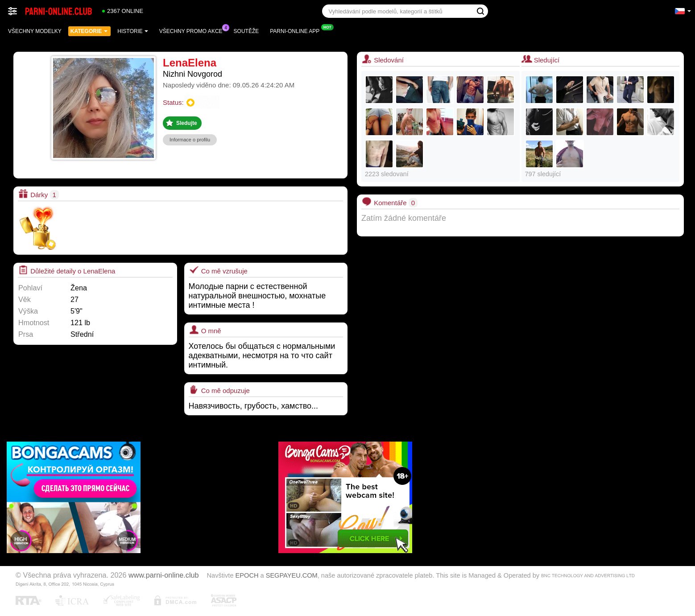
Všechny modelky (35, 31)
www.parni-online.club (163, 575)
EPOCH (247, 575)
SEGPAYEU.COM (292, 575)
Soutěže (246, 31)
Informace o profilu (190, 140)
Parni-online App (297, 30)
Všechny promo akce (193, 30)
